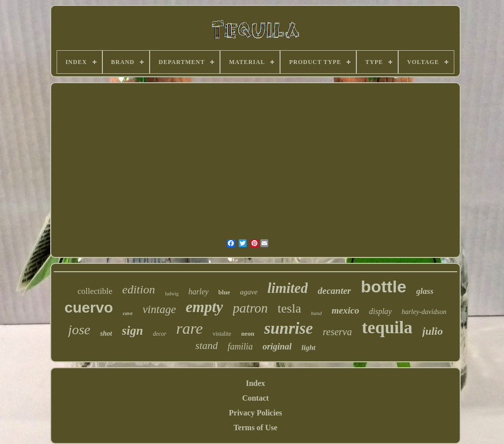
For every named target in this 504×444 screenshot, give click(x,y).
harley (199, 292)
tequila (387, 328)
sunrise (289, 328)
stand (207, 346)
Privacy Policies (255, 413)
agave (249, 292)
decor (160, 334)
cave (127, 313)
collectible (95, 291)
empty (204, 307)
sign (133, 331)
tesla (289, 308)
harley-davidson (424, 312)
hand (316, 313)
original (277, 347)
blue (224, 292)
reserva (337, 332)
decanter (334, 291)
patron (250, 308)
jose (79, 330)
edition (139, 289)
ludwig (172, 294)
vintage (159, 309)
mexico (346, 310)
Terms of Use (255, 428)
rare (189, 328)
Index (255, 383)
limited (287, 288)
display (380, 311)
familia (240, 347)
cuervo (89, 307)
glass (425, 291)
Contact (255, 398)
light (309, 348)
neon (248, 333)
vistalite (222, 334)
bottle (384, 286)
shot (106, 333)
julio (433, 331)
